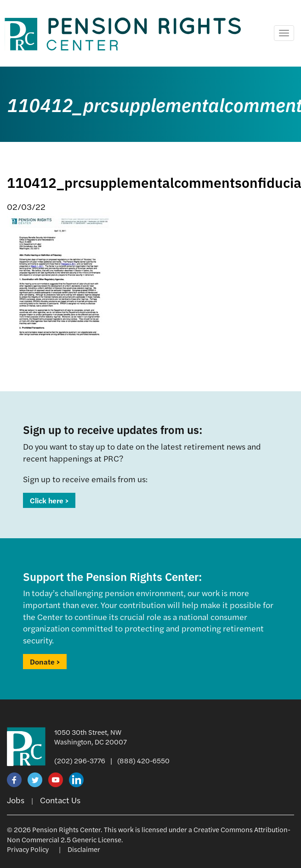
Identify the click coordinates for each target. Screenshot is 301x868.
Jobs (16, 800)
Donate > (45, 662)
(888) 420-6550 (143, 760)
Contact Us (60, 800)
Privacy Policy (28, 849)
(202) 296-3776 (80, 760)
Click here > (49, 500)
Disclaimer (84, 849)
